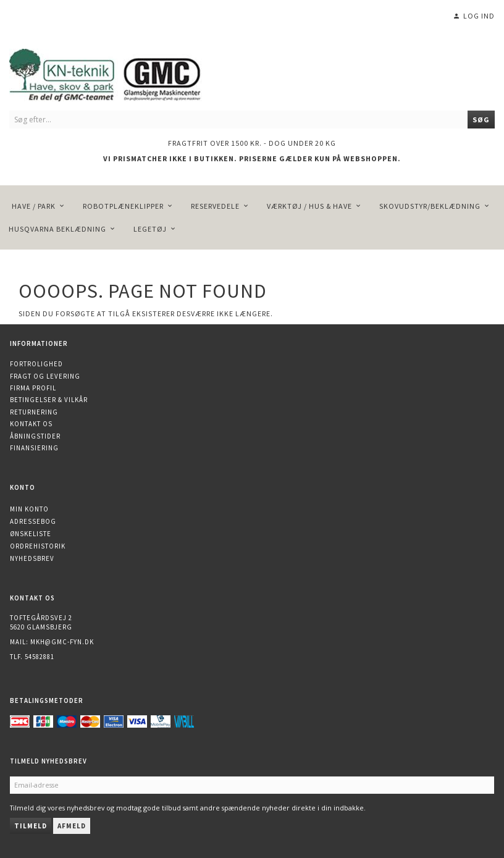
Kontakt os (31, 424)
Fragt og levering (45, 376)
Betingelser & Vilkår (49, 400)
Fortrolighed (36, 364)
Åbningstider (35, 436)
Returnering (34, 412)
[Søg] (481, 120)
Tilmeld (31, 826)
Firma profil (33, 388)
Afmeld (72, 826)
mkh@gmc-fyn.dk (62, 642)
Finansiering (34, 448)
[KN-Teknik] (120, 73)
